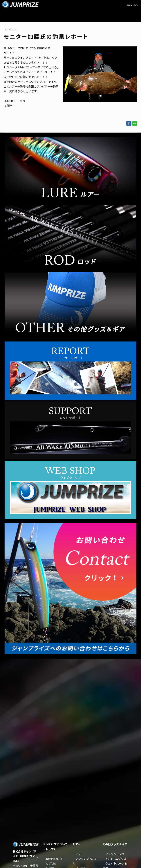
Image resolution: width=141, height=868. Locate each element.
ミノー (79, 854)
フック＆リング (115, 854)
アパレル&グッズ (116, 859)
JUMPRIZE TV (54, 859)
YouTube (51, 863)
